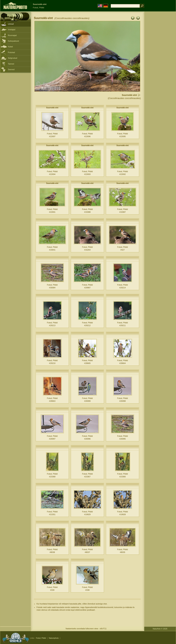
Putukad (11, 52)
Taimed (11, 64)
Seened (11, 69)
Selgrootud (13, 58)
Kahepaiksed (13, 41)
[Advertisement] (160, 68)
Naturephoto (54, 638)
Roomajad (12, 35)
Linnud (11, 24)
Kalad (10, 47)
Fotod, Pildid (41, 638)
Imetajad (12, 30)
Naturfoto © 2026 (160, 629)
